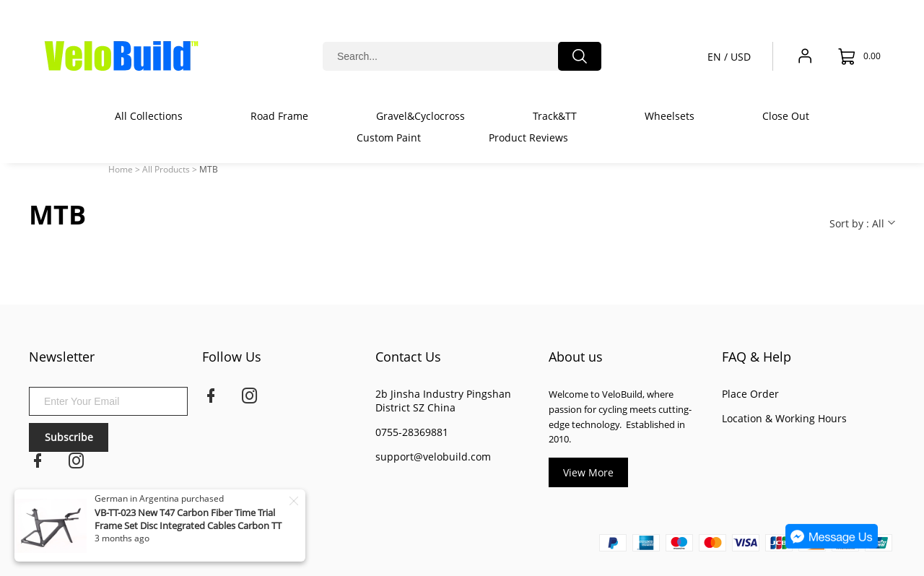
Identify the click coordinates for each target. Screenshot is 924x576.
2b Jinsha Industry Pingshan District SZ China (443, 401)
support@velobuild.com (433, 457)
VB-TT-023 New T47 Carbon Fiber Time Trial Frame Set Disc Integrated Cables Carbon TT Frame (188, 525)
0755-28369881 (412, 432)
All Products (166, 169)
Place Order (750, 394)
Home (121, 169)
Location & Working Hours (784, 418)
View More (588, 472)
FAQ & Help (757, 357)
